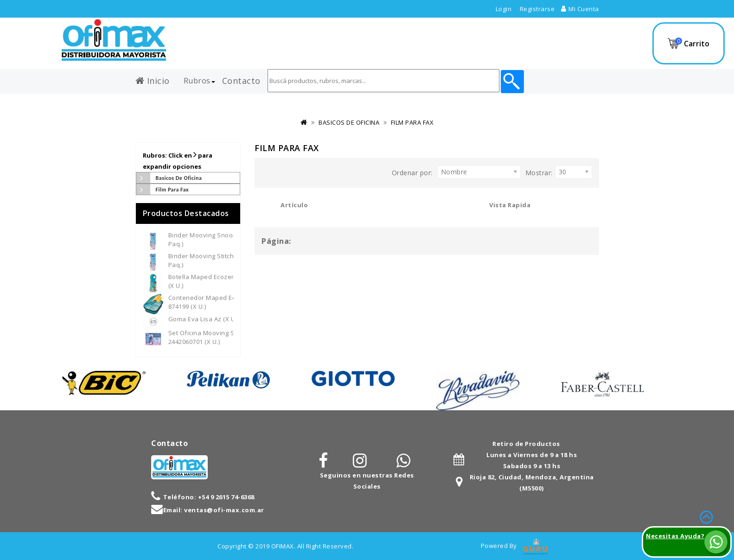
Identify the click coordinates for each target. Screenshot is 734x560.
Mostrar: (539, 173)
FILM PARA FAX (412, 122)
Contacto (241, 79)
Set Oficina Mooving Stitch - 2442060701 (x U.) (210, 337)
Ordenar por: (412, 173)
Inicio (153, 79)
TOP (706, 516)
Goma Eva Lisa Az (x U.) (204, 319)
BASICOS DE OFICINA (349, 122)
